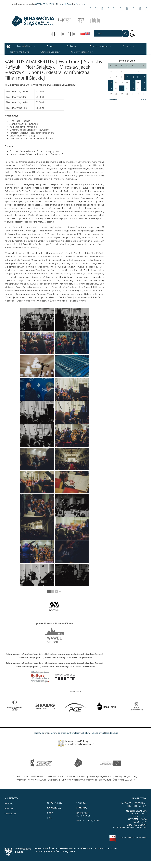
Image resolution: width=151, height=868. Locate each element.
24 (133, 88)
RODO (50, 813)
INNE (49, 818)
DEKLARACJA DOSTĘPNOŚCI (83, 814)
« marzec (113, 100)
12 (144, 77)
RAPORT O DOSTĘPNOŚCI (88, 821)
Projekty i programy (99, 46)
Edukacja (71, 46)
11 (138, 77)
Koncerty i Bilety (25, 46)
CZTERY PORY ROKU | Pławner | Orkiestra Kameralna (61, 4)
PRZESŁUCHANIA (55, 803)
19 (144, 83)
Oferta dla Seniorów (50, 52)
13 (111, 83)
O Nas (50, 46)
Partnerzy (127, 46)
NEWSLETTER (10, 814)
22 (122, 88)
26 (144, 88)
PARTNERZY (82, 808)
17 (133, 83)
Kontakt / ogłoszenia (81, 52)
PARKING (9, 804)
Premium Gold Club (20, 52)
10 (133, 77)
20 (111, 88)
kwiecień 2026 (127, 61)
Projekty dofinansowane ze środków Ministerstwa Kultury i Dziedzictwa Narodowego (75, 733)
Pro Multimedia (139, 837)
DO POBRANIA (54, 808)
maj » (143, 100)
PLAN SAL (9, 809)
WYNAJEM (81, 803)
